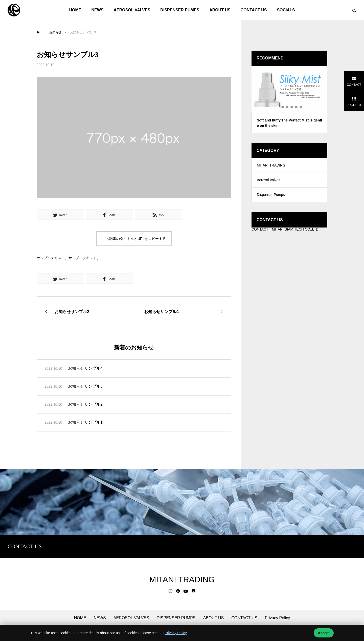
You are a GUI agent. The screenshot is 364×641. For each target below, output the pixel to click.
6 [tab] (301, 107)
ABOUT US (220, 10)
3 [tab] (287, 107)
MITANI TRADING (271, 166)
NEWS (97, 10)
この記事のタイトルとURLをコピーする (134, 239)
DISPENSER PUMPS (180, 10)
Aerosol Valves (268, 181)
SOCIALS (286, 10)
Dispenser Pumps (271, 196)
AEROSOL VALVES (132, 10)
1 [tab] (278, 107)
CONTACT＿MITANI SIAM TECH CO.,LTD (285, 231)
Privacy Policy (278, 618)
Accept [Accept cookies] (324, 633)
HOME (75, 10)
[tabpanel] (289, 99)
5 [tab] (297, 107)
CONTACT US (254, 10)
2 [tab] (283, 107)
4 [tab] (292, 107)
